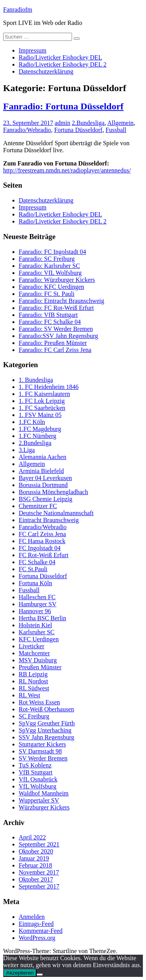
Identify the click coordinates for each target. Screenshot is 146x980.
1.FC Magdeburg (40, 429)
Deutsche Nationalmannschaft (56, 513)
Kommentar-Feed (41, 931)
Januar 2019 (34, 858)
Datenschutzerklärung (46, 71)
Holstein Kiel (35, 625)
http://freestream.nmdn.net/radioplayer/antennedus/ (67, 170)
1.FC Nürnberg (38, 436)
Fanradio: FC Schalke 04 (50, 322)
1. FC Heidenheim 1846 (49, 387)
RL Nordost (33, 681)
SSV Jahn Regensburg (47, 737)
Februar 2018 (35, 865)
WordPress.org (37, 938)
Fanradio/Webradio (27, 130)
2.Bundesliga (88, 123)
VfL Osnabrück (38, 779)
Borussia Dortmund (43, 485)
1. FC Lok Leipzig (42, 401)
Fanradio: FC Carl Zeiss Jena (55, 350)
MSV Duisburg (38, 660)
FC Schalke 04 (37, 562)
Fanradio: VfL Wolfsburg (50, 273)
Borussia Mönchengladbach (53, 492)
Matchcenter (34, 653)
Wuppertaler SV (39, 800)
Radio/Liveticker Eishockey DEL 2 (63, 64)
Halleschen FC (37, 597)
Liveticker (32, 646)
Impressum (33, 50)
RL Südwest (34, 688)
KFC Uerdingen (39, 639)
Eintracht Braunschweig (49, 520)
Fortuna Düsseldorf (78, 130)
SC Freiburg (34, 716)
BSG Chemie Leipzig (46, 499)
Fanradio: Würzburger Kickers (57, 280)
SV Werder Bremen (43, 758)
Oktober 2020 (36, 851)
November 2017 (39, 872)
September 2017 (39, 886)
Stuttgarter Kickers (42, 744)
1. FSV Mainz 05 (40, 415)
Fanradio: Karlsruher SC (49, 266)
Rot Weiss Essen (39, 702)
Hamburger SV (38, 604)
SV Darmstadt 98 (40, 751)
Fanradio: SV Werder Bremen (56, 329)
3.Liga (27, 450)
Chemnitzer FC (38, 506)
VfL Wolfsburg (38, 786)
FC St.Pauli (33, 569)
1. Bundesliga (36, 380)
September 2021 (39, 844)
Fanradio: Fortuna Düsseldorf (63, 106)
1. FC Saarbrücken (42, 408)
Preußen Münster (40, 667)
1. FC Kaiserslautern (44, 394)
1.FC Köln (32, 422)
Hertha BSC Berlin (42, 618)
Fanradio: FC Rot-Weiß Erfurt (56, 308)
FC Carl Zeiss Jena (42, 534)
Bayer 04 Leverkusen (45, 478)
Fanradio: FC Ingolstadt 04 (52, 252)
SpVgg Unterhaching (45, 730)
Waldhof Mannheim (44, 793)
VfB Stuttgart (36, 772)
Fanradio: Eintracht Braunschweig (62, 301)
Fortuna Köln (35, 583)
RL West (29, 695)
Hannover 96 (35, 611)
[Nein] (40, 975)
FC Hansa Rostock (42, 541)
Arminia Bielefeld (41, 471)
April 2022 (32, 837)
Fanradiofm (18, 10)
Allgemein (121, 123)
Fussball (116, 130)
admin (62, 123)
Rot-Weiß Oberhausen (46, 709)
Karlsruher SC (37, 632)
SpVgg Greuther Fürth (47, 723)
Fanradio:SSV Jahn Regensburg (58, 336)
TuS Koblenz (35, 765)
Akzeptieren (20, 973)
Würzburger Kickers (44, 807)
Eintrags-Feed (36, 924)
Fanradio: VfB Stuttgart (48, 315)
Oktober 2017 (36, 879)
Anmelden (32, 917)
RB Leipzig (33, 674)
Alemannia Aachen (42, 457)
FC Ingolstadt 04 (40, 548)
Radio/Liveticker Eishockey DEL (60, 57)
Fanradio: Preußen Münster (53, 343)
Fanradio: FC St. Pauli (47, 294)
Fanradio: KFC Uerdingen (51, 287)
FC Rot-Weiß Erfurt (44, 555)
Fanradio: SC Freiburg (47, 259)
